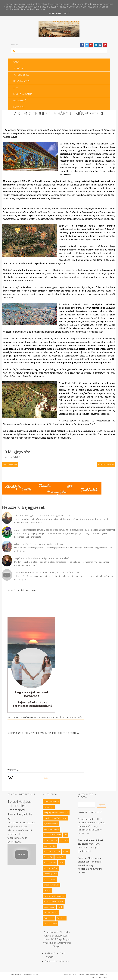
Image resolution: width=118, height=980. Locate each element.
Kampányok (49, 807)
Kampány (64, 840)
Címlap (17, 62)
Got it (67, 13)
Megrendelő (20, 101)
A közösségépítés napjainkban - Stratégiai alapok (39, 544)
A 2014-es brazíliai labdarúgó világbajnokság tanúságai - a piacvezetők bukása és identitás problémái (65, 530)
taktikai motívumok (51, 801)
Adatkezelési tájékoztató (57, 961)
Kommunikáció (50, 862)
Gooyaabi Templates (98, 977)
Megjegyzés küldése (13, 457)
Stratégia (18, 68)
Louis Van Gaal (50, 846)
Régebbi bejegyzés (106, 464)
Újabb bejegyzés (10, 464)
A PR (16, 88)
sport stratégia (50, 879)
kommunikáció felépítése (54, 896)
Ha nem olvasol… (22, 81)
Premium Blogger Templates (82, 974)
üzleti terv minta (50, 924)
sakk (60, 907)
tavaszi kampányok (51, 885)
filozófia (47, 890)
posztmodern (50, 907)
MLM (62, 862)
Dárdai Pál (48, 857)
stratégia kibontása (51, 829)
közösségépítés (50, 874)
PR (66, 835)
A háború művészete (52, 835)
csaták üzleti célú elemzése (55, 818)
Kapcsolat (19, 107)
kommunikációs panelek (54, 901)
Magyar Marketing (23, 94)
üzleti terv (61, 918)
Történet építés (21, 75)
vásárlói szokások (51, 913)
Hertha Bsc (60, 857)
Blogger (57, 946)
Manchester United (52, 851)
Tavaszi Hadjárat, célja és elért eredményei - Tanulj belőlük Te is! (47, 572)
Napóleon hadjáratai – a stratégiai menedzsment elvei (41, 558)
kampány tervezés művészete (56, 813)
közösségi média (51, 868)
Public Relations (50, 840)
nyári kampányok (51, 824)
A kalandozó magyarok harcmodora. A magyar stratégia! (42, 516)
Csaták (66, 851)
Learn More (55, 13)
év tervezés (49, 918)
